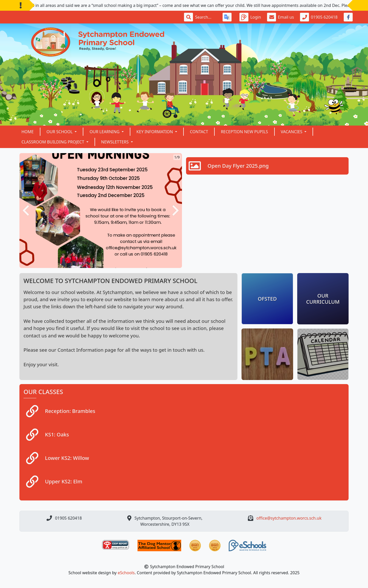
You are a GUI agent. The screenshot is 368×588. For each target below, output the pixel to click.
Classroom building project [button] (53, 142)
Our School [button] (60, 132)
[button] (26, 211)
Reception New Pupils (244, 132)
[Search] (206, 17)
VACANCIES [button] (292, 132)
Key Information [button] (155, 132)
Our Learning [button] (105, 132)
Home (28, 132)
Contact (199, 132)
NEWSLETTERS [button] (116, 142)
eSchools (126, 573)
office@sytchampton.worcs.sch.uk (289, 518)
